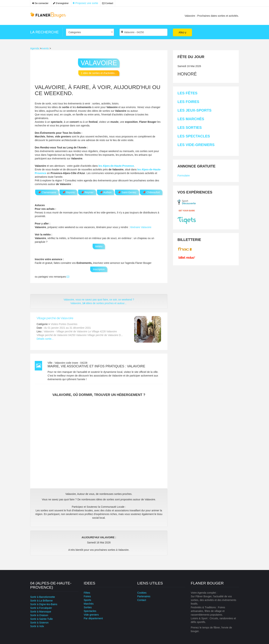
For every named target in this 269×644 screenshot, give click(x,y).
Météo (99, 246)
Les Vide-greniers (196, 145)
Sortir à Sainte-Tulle (41, 619)
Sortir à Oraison (39, 615)
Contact (108, 3)
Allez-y (182, 32)
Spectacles (90, 611)
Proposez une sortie (85, 3)
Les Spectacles (194, 136)
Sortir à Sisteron (39, 623)
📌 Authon (106, 192)
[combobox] (90, 32)
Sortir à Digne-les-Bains (44, 604)
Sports (87, 600)
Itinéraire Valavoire (141, 227)
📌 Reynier (87, 192)
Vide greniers (91, 615)
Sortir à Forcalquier (41, 608)
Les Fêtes (187, 93)
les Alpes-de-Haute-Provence (116, 166)
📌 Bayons (68, 192)
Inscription (99, 269)
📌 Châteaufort (151, 192)
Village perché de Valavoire (55, 318)
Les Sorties (190, 128)
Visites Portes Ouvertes (64, 324)
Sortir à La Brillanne (41, 601)
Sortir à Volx (37, 626)
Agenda (35, 48)
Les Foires (188, 102)
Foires (87, 596)
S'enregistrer (61, 3)
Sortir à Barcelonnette (43, 597)
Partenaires (144, 596)
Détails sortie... (45, 339)
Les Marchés (191, 119)
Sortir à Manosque (41, 612)
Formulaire (184, 176)
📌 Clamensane (47, 192)
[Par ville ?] (144, 32)
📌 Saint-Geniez (127, 192)
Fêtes (87, 593)
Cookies (142, 593)
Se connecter (40, 3)
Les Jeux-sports (195, 110)
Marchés (89, 604)
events (45, 48)
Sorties (88, 607)
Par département (93, 618)
